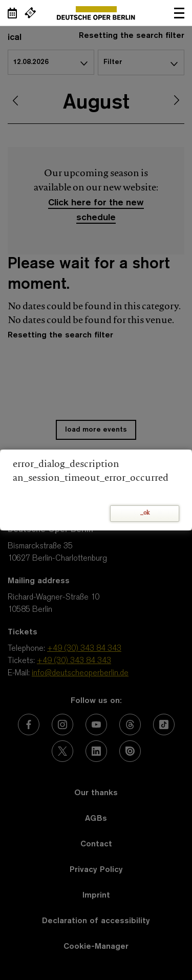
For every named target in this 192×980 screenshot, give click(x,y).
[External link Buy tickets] (30, 13)
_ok (145, 513)
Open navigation (179, 13)
